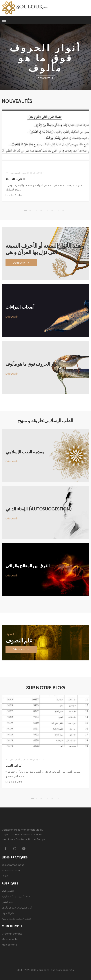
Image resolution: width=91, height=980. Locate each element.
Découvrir (12, 317)
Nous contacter (11, 870)
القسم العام (8, 891)
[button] (25, 211)
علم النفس (7, 902)
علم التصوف (8, 913)
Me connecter (10, 939)
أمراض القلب (14, 766)
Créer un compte (12, 934)
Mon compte (9, 945)
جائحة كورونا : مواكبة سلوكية (16, 896)
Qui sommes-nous (13, 865)
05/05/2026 (37, 173)
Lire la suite (14, 195)
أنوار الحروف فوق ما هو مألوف (17, 908)
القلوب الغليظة (15, 179)
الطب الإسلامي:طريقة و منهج (16, 919)
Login (5, 876)
